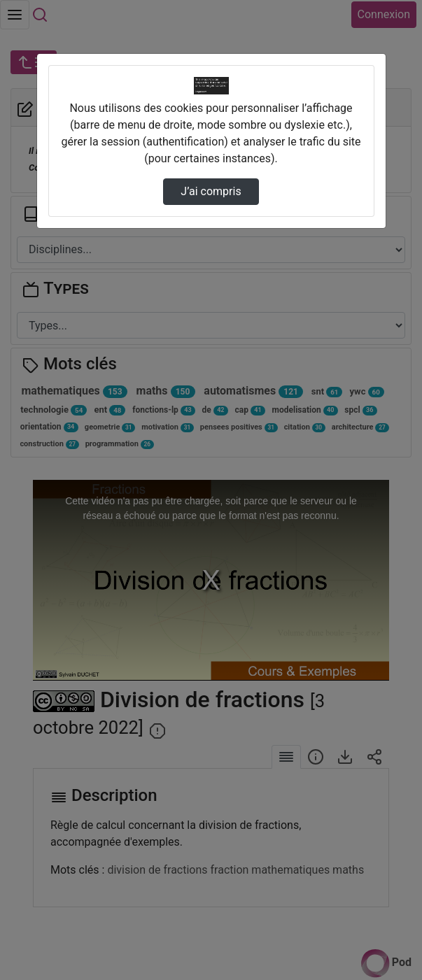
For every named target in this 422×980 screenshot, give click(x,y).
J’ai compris (211, 191)
